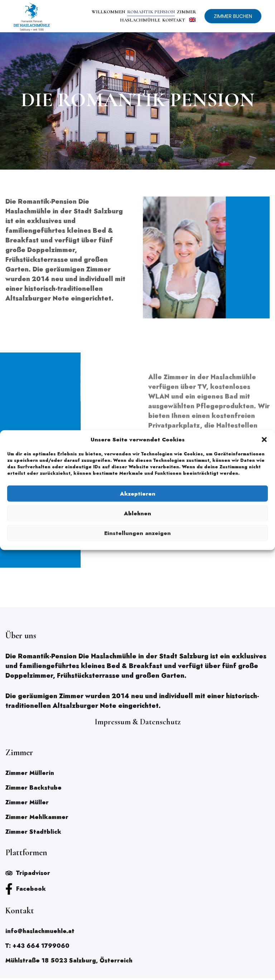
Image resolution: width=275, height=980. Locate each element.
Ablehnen (137, 513)
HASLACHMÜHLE (140, 20)
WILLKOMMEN (108, 12)
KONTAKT (174, 20)
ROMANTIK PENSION (151, 12)
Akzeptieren (138, 493)
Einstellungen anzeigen (137, 533)
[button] (264, 440)
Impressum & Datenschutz (138, 724)
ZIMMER (187, 12)
